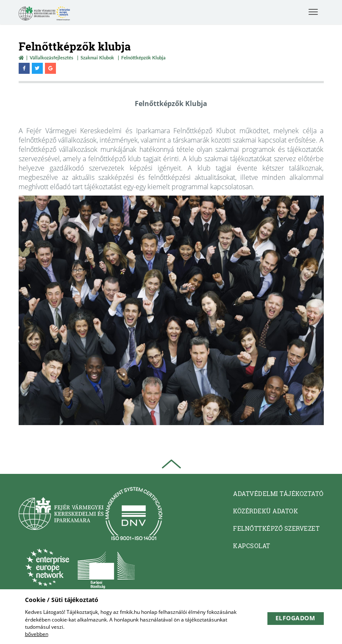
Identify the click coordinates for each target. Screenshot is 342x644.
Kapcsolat (252, 546)
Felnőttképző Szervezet (276, 528)
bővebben (37, 634)
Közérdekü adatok (266, 511)
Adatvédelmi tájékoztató (278, 494)
